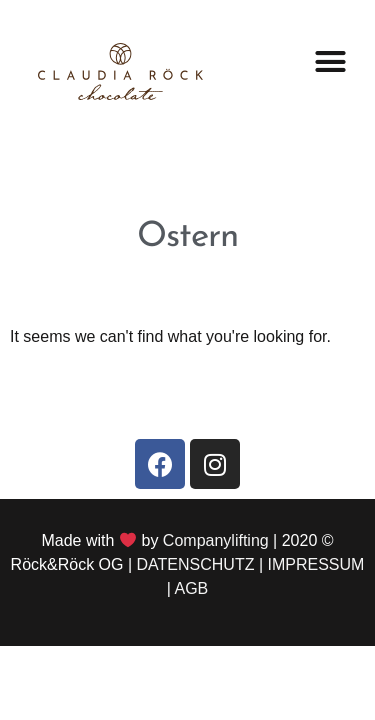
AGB (191, 588)
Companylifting (216, 540)
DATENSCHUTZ (196, 564)
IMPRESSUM (316, 564)
